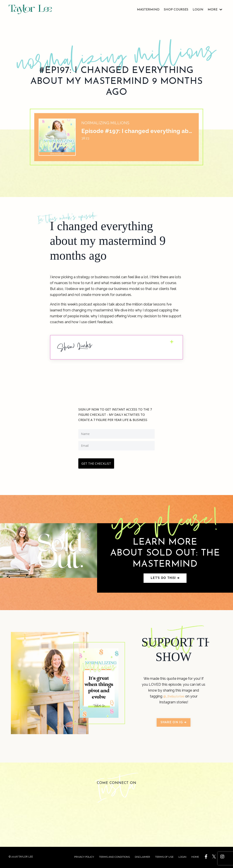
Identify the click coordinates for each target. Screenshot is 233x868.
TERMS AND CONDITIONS (115, 858)
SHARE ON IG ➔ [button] (174, 723)
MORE (215, 10)
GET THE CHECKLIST (98, 463)
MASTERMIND (148, 10)
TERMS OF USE (164, 858)
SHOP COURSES (176, 10)
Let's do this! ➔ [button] (165, 579)
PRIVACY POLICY (84, 858)
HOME (195, 858)
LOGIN (198, 10)
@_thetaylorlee (174, 697)
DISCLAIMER (143, 858)
